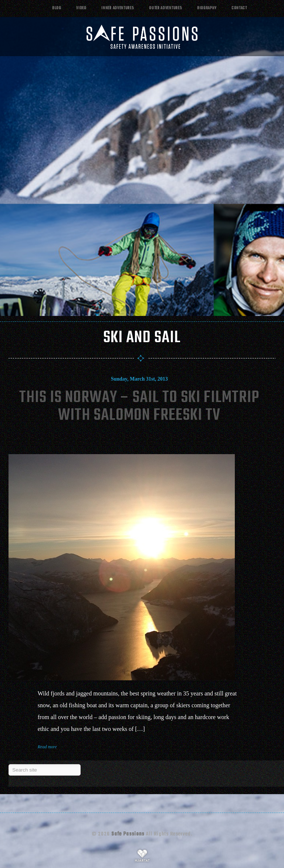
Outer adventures (165, 8)
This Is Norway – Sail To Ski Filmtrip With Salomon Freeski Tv (139, 407)
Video (81, 8)
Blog (57, 8)
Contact (239, 8)
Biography (207, 8)
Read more (47, 747)
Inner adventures (118, 8)
